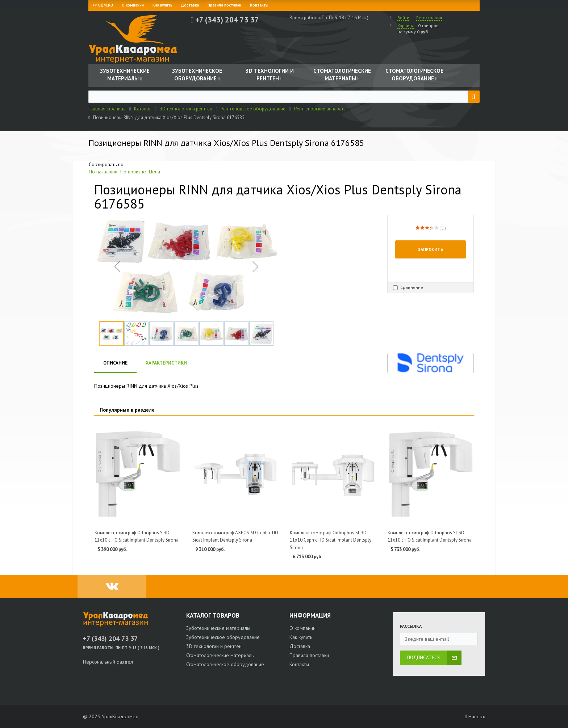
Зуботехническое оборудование (223, 637)
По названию (103, 172)
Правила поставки (224, 5)
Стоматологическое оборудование (225, 664)
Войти (403, 18)
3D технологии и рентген (214, 646)
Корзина (406, 26)
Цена (154, 172)
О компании (133, 5)
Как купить (162, 5)
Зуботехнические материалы (218, 628)
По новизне (133, 172)
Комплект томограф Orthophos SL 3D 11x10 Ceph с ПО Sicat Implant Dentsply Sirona (331, 540)
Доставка (190, 5)
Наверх (475, 716)
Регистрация (429, 18)
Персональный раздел (108, 662)
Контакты (259, 5)
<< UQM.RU (103, 5)
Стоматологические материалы (220, 655)
